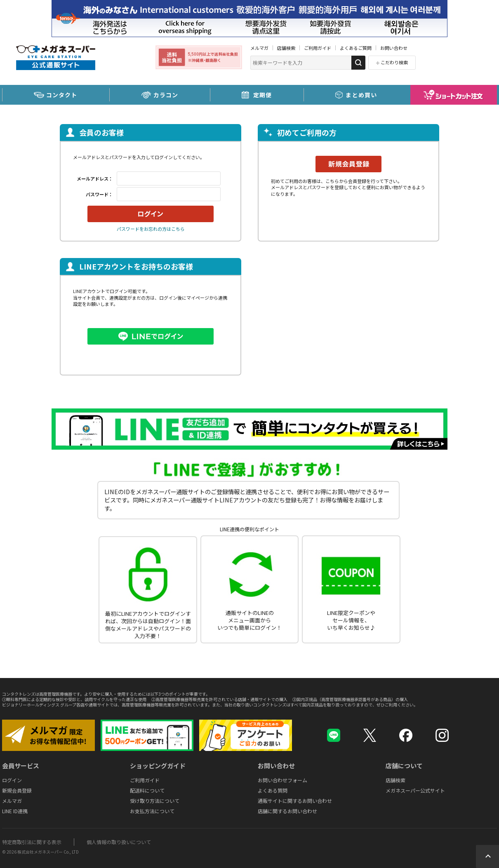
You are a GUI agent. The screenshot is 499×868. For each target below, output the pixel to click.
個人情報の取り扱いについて (119, 842)
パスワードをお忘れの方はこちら (151, 229)
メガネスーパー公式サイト (415, 790)
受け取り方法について (155, 801)
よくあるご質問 (356, 48)
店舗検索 (286, 48)
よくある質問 (273, 790)
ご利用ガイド (318, 48)
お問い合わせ (394, 48)
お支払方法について (152, 811)
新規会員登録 (17, 790)
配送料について (147, 790)
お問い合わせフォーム (282, 780)
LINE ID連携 (15, 811)
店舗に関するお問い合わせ (287, 811)
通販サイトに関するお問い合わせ (295, 801)
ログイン (12, 780)
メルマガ (259, 48)
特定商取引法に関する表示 (32, 842)
